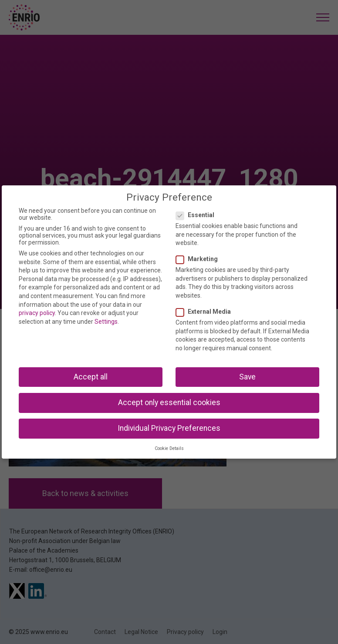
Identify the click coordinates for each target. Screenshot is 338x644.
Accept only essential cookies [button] (169, 402)
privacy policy (37, 313)
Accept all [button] (91, 377)
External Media (206, 312)
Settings (106, 322)
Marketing (199, 259)
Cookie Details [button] (169, 448)
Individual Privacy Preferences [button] (169, 428)
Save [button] (247, 377)
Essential (198, 215)
